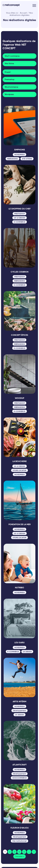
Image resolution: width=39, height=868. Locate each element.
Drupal (8, 72)
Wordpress (9, 94)
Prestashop (10, 79)
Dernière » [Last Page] (19, 856)
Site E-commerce (12, 56)
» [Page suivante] (34, 852)
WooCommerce (11, 87)
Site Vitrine (9, 63)
